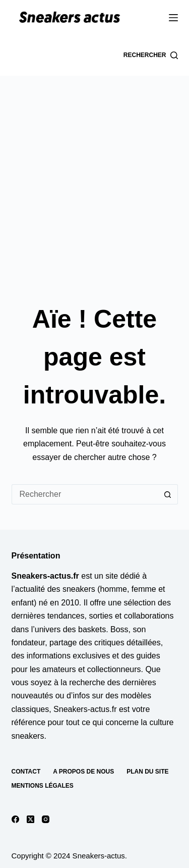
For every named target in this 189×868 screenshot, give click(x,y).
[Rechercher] (151, 56)
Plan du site (147, 772)
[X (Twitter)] (30, 819)
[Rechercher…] (85, 494)
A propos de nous (83, 772)
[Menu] (173, 18)
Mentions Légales (43, 786)
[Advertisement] (94, 175)
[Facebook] (15, 819)
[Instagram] (46, 819)
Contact (26, 772)
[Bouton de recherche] (168, 494)
